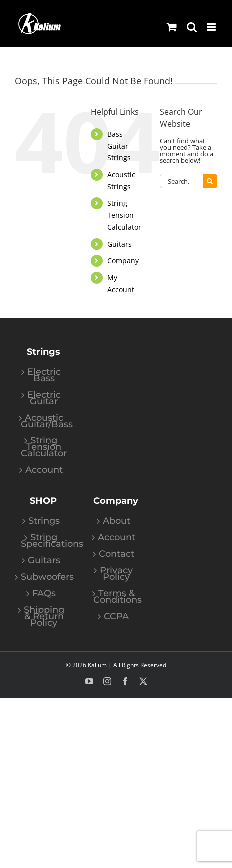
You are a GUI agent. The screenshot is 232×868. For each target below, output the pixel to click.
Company (123, 260)
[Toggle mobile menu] (212, 27)
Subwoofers (44, 577)
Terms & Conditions (116, 597)
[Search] (210, 181)
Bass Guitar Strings (119, 146)
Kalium (97, 665)
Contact (116, 554)
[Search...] (181, 181)
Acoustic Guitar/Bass (44, 421)
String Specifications (44, 541)
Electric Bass (44, 375)
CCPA (116, 617)
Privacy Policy (116, 574)
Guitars (119, 244)
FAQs (44, 594)
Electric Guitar (44, 398)
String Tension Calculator (124, 215)
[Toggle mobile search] (192, 27)
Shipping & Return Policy (44, 617)
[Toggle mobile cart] (172, 27)
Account (44, 470)
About (116, 521)
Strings (44, 521)
